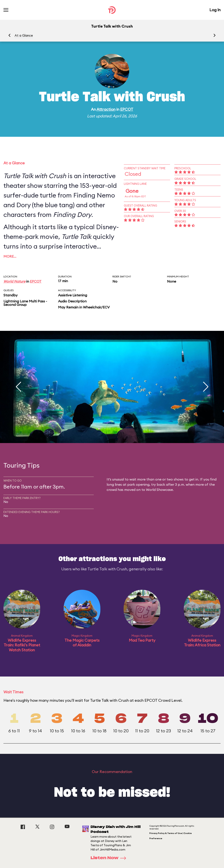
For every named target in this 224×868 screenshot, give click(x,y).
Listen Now (110, 858)
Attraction (106, 109)
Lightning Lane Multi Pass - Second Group (25, 303)
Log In (215, 10)
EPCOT (127, 109)
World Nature (14, 281)
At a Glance (24, 35)
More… (10, 256)
